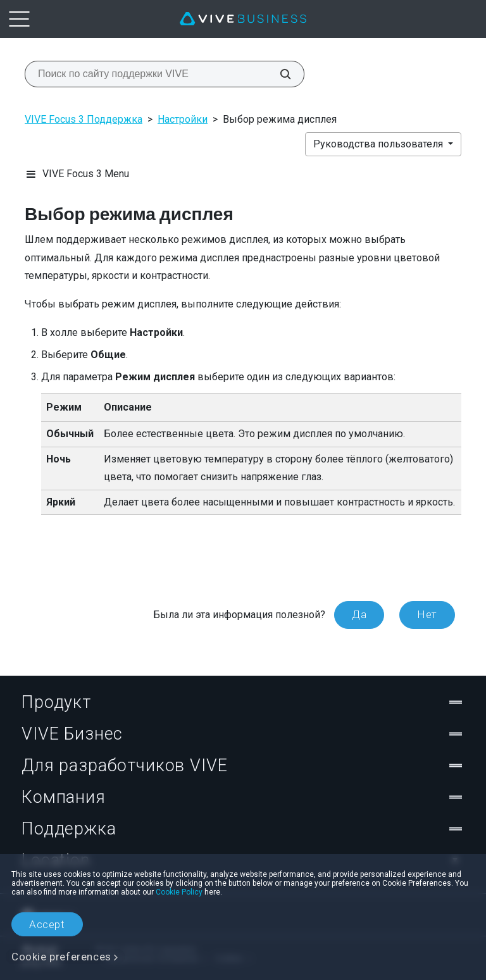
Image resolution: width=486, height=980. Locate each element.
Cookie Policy (179, 892)
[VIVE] (243, 19)
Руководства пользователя (379, 144)
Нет (427, 614)
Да (359, 614)
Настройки (183, 119)
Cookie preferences (61, 957)
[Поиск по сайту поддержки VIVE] (278, 74)
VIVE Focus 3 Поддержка (84, 119)
